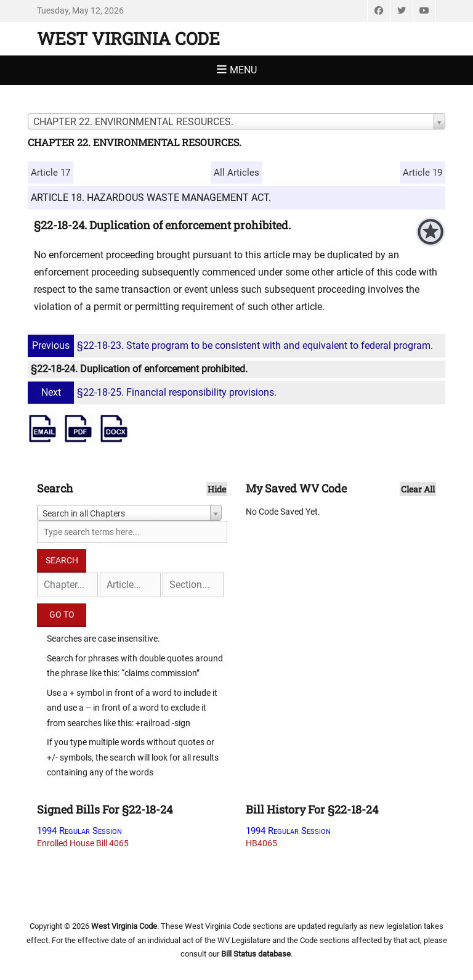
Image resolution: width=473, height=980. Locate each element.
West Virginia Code (128, 39)
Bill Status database (256, 954)
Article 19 (422, 173)
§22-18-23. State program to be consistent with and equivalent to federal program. (232, 345)
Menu (243, 70)
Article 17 (51, 173)
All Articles (236, 173)
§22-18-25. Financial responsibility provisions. (154, 392)
